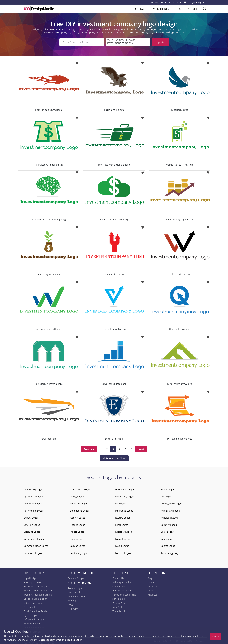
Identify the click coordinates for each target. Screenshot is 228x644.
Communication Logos (36, 545)
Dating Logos (77, 496)
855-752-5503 (175, 2)
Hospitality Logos (125, 496)
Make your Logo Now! (114, 457)
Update (160, 42)
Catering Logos (32, 524)
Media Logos (122, 545)
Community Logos (34, 538)
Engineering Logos (79, 510)
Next (141, 448)
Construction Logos (80, 489)
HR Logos (120, 503)
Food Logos (76, 538)
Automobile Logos (34, 510)
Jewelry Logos (123, 517)
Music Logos (168, 489)
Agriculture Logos (33, 496)
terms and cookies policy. (68, 640)
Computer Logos (33, 552)
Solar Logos (167, 531)
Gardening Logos (79, 552)
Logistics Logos (123, 531)
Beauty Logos (31, 517)
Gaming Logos (77, 545)
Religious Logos (169, 517)
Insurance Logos (124, 510)
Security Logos (169, 524)
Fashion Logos (77, 517)
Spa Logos (166, 538)
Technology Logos (171, 552)
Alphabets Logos (33, 503)
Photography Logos (171, 503)
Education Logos (78, 503)
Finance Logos (77, 524)
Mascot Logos (123, 538)
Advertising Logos (33, 489)
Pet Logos (166, 496)
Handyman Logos (125, 489)
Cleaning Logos (32, 531)
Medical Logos (123, 552)
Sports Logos (168, 545)
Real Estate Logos (170, 510)
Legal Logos (122, 524)
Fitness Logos (77, 531)
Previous (89, 448)
